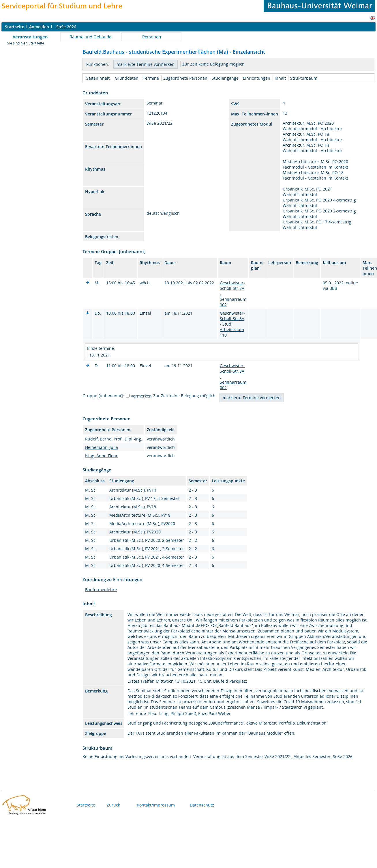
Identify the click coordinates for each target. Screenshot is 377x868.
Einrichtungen (257, 78)
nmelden (39, 27)
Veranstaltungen (30, 37)
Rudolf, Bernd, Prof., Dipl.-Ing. (114, 439)
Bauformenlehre (101, 590)
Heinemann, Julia (102, 447)
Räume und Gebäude (90, 37)
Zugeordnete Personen (185, 78)
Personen (152, 37)
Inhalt (280, 78)
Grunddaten (127, 78)
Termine (151, 78)
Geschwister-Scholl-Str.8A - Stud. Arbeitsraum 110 (232, 324)
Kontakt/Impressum (156, 805)
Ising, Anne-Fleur (101, 456)
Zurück (113, 805)
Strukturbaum (304, 78)
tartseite (15, 27)
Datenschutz (202, 805)
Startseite (36, 43)
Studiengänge (225, 78)
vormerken (141, 396)
